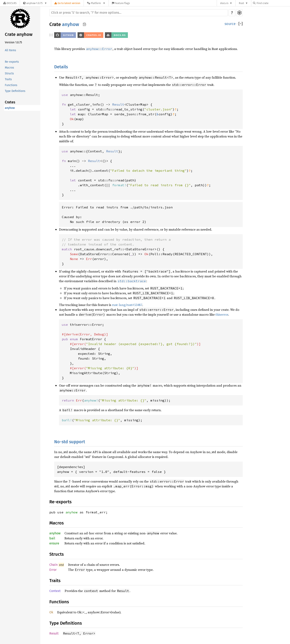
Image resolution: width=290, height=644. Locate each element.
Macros (9, 68)
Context (55, 591)
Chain (53, 565)
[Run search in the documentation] (139, 13)
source (230, 24)
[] (241, 24)
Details (61, 67)
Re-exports (12, 62)
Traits (8, 79)
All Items (10, 50)
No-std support (70, 442)
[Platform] (96, 3)
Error (53, 570)
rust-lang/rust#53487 (127, 305)
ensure (54, 543)
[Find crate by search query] (273, 3)
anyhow (10, 108)
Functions (11, 85)
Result (54, 633)
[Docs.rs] (10, 3)
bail (52, 538)
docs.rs (224, 3)
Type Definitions (15, 91)
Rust (241, 3)
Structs (9, 73)
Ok (51, 612)
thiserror (222, 314)
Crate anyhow (19, 34)
